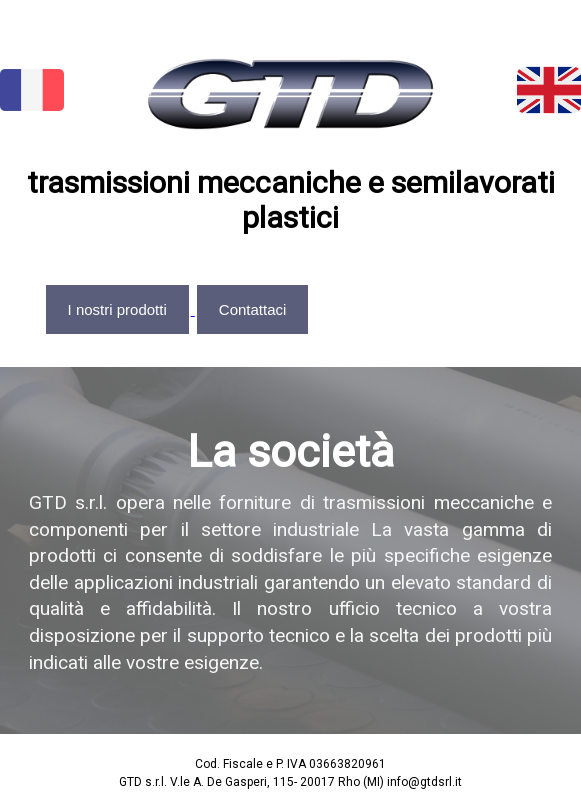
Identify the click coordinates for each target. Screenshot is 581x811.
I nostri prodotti (117, 309)
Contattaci (253, 309)
